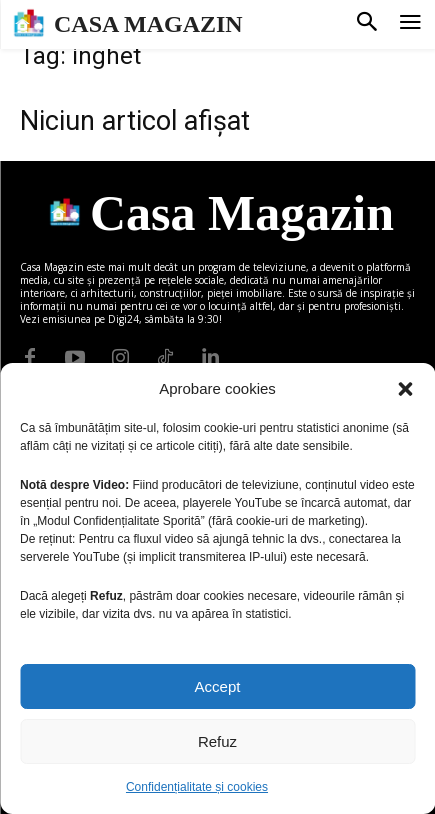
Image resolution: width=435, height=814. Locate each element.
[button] (405, 389)
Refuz (217, 741)
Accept (218, 686)
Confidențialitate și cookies (197, 787)
